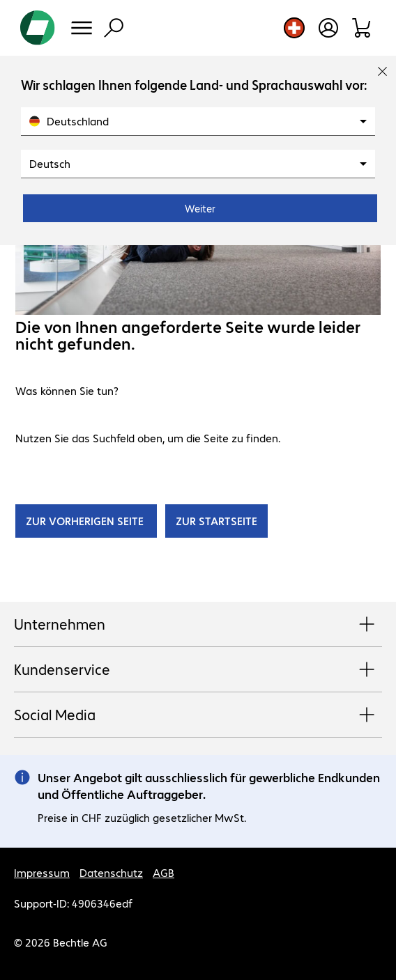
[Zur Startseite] (38, 28)
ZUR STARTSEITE (216, 521)
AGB (163, 872)
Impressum (42, 872)
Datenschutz (111, 872)
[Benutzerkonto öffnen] (328, 28)
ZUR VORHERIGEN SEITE (86, 521)
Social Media (198, 715)
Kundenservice (198, 670)
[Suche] (114, 28)
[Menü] (82, 28)
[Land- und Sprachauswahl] (294, 28)
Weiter (200, 208)
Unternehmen (198, 625)
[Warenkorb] (362, 28)
